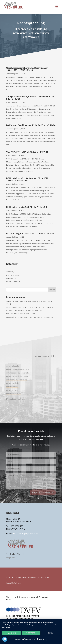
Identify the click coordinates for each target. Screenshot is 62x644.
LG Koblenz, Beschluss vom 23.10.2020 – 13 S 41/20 (31, 125)
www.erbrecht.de (14, 395)
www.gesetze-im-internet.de (18, 375)
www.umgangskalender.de (17, 378)
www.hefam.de (13, 368)
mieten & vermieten (13, 282)
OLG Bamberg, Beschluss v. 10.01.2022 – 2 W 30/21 (31, 233)
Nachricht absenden (43, 494)
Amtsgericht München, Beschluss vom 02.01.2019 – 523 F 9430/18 (31, 98)
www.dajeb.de (12, 392)
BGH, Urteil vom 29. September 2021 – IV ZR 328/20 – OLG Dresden (27, 179)
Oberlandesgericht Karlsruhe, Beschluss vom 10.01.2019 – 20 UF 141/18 (27, 69)
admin (11, 74)
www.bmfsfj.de (13, 385)
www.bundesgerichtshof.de (18, 371)
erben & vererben (13, 275)
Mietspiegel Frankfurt (15, 401)
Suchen (52, 290)
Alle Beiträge (11, 272)
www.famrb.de (12, 388)
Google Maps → (12, 558)
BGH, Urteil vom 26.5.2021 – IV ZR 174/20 (27, 207)
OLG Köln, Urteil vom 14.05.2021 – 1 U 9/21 (27, 152)
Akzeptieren (31, 633)
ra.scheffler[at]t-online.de (26, 533)
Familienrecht (11, 278)
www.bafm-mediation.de (17, 381)
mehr (50, 633)
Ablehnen (12, 633)
